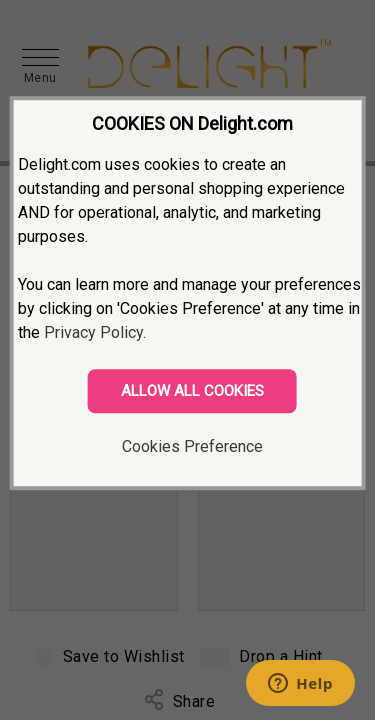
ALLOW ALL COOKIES (192, 391)
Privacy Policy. (95, 332)
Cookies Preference (192, 446)
